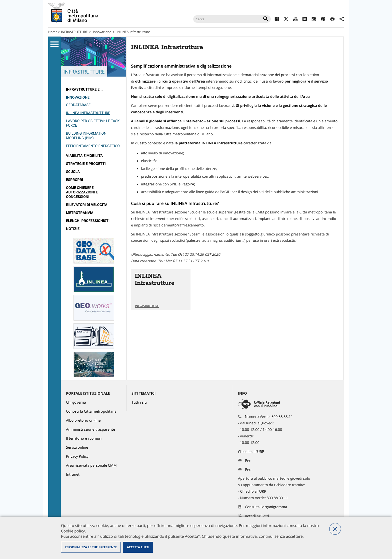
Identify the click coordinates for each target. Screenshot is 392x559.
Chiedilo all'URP (251, 452)
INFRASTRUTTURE (74, 32)
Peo (248, 470)
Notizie (73, 229)
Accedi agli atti (257, 516)
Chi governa (76, 402)
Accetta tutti (138, 547)
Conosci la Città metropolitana (91, 411)
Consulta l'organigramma (266, 507)
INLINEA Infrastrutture (133, 32)
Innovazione (102, 32)
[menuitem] (94, 90)
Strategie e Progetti (86, 164)
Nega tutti (335, 529)
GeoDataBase (78, 105)
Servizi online (77, 448)
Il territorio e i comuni (84, 439)
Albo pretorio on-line (83, 421)
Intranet (73, 475)
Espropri (74, 180)
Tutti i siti (139, 402)
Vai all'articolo (161, 290)
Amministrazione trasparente (90, 430)
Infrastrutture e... (84, 89)
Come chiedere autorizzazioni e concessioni (82, 192)
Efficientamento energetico (93, 146)
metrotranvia (80, 213)
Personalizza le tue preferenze (91, 547)
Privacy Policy (77, 457)
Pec (248, 461)
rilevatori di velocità (87, 205)
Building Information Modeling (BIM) (86, 136)
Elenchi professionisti (88, 221)
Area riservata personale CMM (91, 466)
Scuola (73, 172)
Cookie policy (73, 531)
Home (53, 32)
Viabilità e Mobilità (84, 156)
